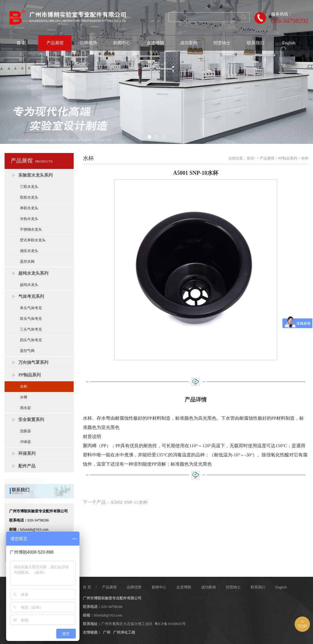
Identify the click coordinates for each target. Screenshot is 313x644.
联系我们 (256, 43)
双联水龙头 (29, 197)
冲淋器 (25, 442)
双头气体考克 (31, 319)
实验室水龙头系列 (35, 175)
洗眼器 (25, 431)
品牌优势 (88, 43)
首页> (251, 158)
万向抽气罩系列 (33, 362)
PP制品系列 (29, 375)
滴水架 (25, 408)
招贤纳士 (222, 43)
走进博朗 (155, 43)
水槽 (24, 397)
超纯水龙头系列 (33, 273)
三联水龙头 (29, 187)
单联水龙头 (29, 208)
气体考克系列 (31, 296)
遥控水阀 (27, 262)
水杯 (24, 386)
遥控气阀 (27, 351)
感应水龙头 (29, 251)
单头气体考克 (31, 308)
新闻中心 (122, 43)
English (289, 43)
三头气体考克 (31, 329)
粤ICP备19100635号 (170, 624)
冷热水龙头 (29, 219)
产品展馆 (55, 43)
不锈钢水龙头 (31, 229)
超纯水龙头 (29, 285)
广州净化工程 (124, 632)
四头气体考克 (31, 340)
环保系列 (27, 454)
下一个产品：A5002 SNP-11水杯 (115, 502)
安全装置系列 (31, 420)
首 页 (21, 43)
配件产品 (27, 466)
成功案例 (189, 43)
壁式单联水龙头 (33, 240)
